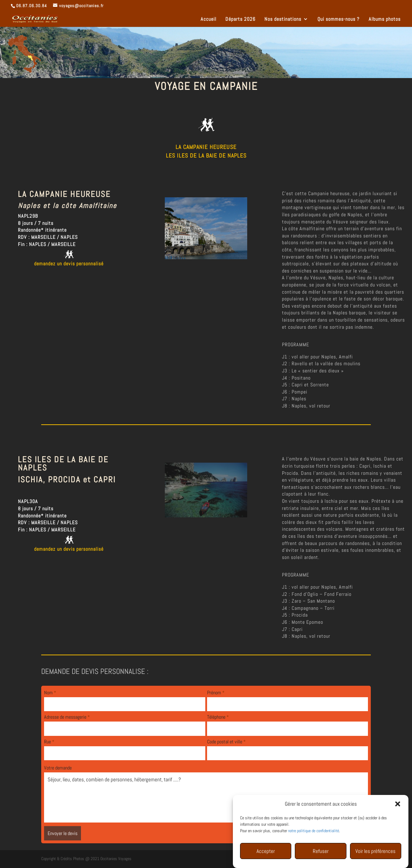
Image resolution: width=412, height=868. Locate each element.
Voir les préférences (375, 852)
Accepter (266, 852)
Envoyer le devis (63, 833)
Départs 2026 (240, 19)
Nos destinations (283, 19)
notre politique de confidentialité (313, 832)
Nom (50, 693)
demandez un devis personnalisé (69, 264)
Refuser (321, 852)
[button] (398, 805)
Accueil (209, 19)
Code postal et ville (226, 742)
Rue (49, 742)
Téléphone (218, 717)
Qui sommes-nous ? (339, 19)
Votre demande (58, 768)
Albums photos (385, 19)
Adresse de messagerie (67, 717)
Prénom (216, 693)
